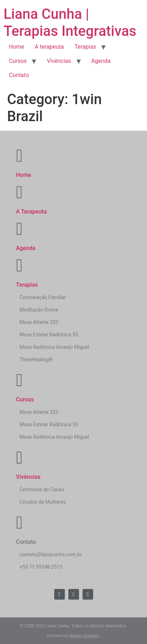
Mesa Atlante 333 (39, 322)
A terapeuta (49, 47)
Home (16, 47)
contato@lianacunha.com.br (51, 554)
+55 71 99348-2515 (41, 567)
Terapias (85, 47)
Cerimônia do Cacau (42, 489)
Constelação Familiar (43, 297)
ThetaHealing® (36, 359)
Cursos (18, 61)
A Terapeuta (31, 212)
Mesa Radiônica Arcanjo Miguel (54, 347)
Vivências (59, 61)
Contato (19, 75)
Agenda (101, 61)
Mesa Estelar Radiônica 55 (49, 335)
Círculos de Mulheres (43, 502)
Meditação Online (39, 310)
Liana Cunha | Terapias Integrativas (70, 23)
